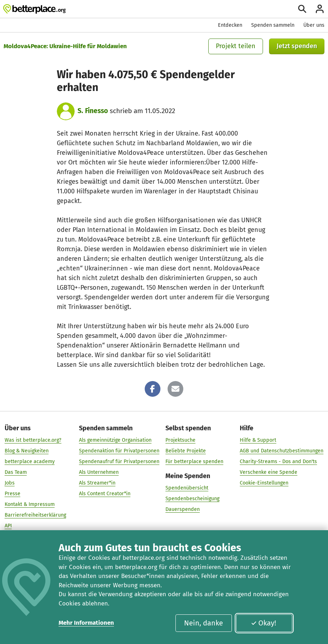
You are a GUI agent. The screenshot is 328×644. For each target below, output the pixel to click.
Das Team (16, 472)
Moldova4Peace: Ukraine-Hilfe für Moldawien (65, 46)
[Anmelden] (320, 9)
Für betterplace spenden (194, 461)
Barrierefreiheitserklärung (35, 515)
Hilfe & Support (258, 440)
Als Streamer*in (97, 483)
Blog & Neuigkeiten (27, 450)
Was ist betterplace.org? (33, 440)
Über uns (314, 25)
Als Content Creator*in (105, 493)
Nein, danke (203, 623)
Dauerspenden (183, 509)
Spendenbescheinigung (192, 498)
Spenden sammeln (273, 25)
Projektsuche (180, 440)
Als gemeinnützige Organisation (115, 440)
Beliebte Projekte (186, 450)
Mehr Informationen (86, 623)
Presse (13, 493)
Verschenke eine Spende (269, 472)
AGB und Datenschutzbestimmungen (282, 450)
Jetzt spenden (297, 46)
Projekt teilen (236, 46)
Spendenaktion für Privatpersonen (119, 450)
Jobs (10, 483)
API (8, 525)
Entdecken (230, 25)
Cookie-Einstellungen (264, 483)
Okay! (264, 623)
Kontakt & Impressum (30, 504)
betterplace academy (30, 461)
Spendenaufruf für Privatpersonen (119, 461)
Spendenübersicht (187, 488)
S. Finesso (93, 111)
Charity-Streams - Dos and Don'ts (278, 461)
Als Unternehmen (99, 472)
